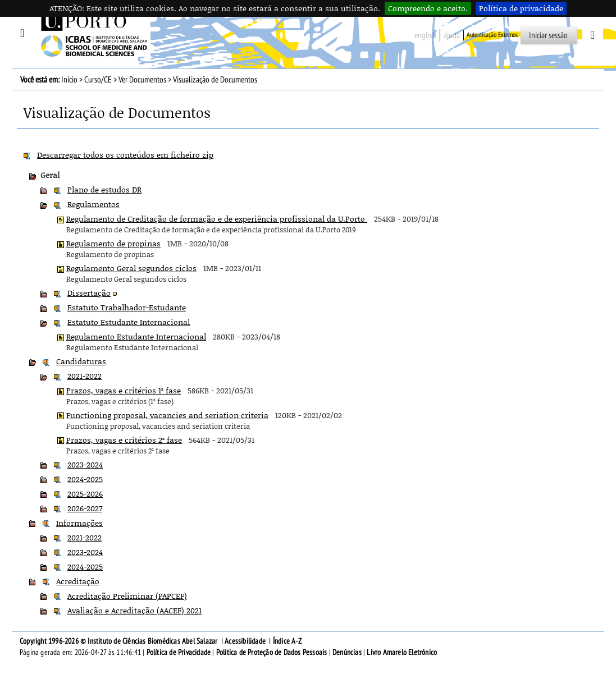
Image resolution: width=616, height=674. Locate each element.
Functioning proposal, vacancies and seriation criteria (167, 415)
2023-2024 (85, 464)
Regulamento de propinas (113, 243)
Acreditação (78, 581)
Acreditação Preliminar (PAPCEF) (127, 596)
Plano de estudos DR (104, 189)
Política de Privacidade (179, 652)
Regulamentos (93, 204)
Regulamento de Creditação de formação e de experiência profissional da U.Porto (217, 219)
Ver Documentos (142, 80)
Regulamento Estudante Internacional (136, 336)
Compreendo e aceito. (428, 8)
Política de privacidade (521, 8)
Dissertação (89, 293)
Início (69, 80)
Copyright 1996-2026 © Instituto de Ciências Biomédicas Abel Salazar (120, 641)
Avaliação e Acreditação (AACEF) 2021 (134, 610)
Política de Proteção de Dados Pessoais (272, 652)
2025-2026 (85, 494)
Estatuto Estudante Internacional (129, 322)
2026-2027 (85, 508)
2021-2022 (85, 376)
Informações (79, 523)
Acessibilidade (245, 641)
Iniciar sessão (548, 35)
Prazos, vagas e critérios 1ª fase (124, 390)
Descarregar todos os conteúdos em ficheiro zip (125, 155)
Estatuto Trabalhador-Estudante (127, 307)
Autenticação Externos (492, 35)
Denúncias (347, 652)
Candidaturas (81, 361)
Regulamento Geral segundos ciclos (131, 268)
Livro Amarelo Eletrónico (402, 652)
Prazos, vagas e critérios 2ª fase (124, 440)
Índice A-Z (287, 641)
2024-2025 (85, 479)
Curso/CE (98, 80)
